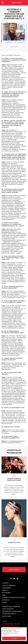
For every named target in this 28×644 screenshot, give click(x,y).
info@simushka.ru (10, 627)
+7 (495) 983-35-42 (11, 624)
